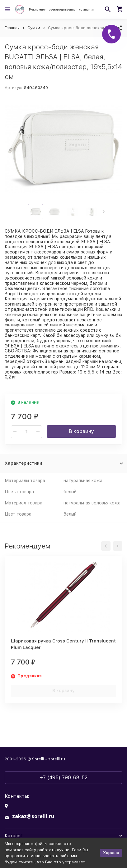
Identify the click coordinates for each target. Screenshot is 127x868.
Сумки (34, 28)
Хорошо (111, 853)
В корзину (81, 431)
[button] (103, 212)
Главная (12, 28)
